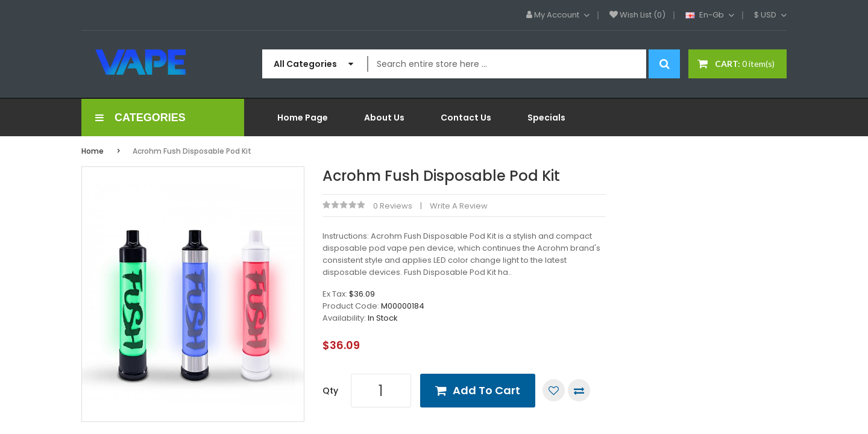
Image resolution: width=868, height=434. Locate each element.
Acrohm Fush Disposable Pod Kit (192, 151)
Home (93, 151)
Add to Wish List (554, 390)
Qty (330, 391)
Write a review (459, 206)
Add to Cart (486, 390)
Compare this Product (579, 390)
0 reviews (393, 206)
